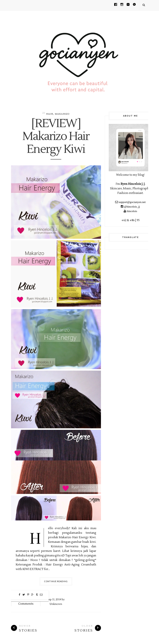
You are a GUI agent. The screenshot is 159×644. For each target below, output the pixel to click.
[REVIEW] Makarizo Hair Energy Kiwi (56, 137)
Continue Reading (56, 581)
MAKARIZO (62, 114)
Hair (50, 114)
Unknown (56, 604)
